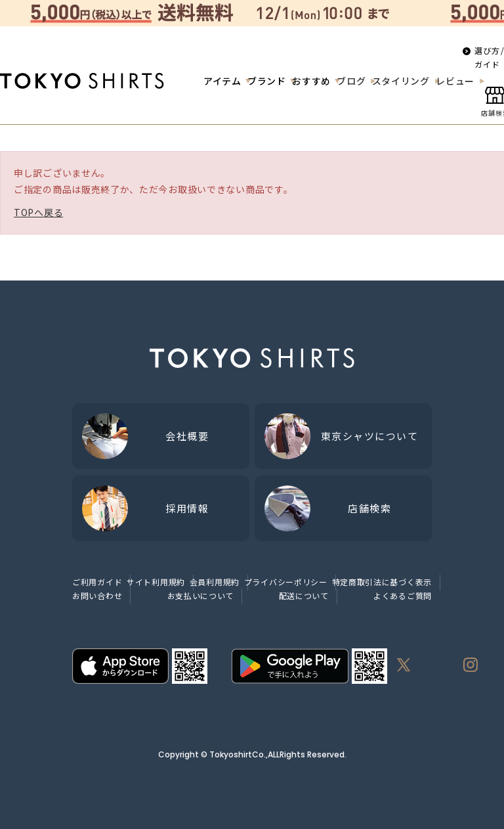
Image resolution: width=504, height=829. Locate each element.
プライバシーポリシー (286, 582)
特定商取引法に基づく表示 (382, 582)
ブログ (351, 81)
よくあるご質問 (403, 595)
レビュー (455, 81)
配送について (304, 595)
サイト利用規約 (156, 582)
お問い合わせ (97, 595)
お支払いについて (201, 595)
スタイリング (401, 81)
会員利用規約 (215, 582)
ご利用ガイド (97, 582)
